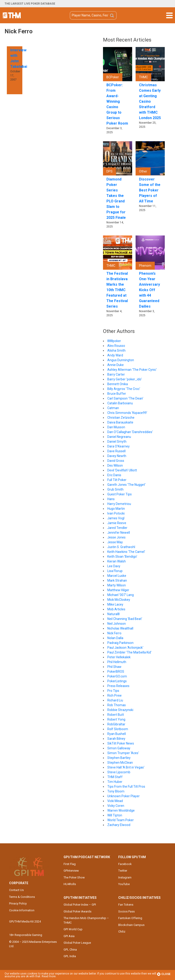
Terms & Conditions (22, 897)
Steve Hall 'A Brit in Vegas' (126, 767)
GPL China (70, 950)
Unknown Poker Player (124, 796)
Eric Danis (114, 475)
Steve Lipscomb (119, 772)
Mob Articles (116, 609)
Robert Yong (116, 719)
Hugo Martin (116, 509)
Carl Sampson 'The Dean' (125, 398)
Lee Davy (114, 566)
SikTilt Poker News (121, 743)
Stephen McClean (120, 763)
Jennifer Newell (119, 533)
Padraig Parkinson (120, 643)
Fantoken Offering (130, 918)
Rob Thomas (117, 705)
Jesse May (115, 542)
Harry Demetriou (119, 504)
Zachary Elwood (119, 825)
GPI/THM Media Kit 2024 (25, 921)
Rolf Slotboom (118, 729)
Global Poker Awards (77, 911)
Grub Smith (115, 489)
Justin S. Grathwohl (121, 547)
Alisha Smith (116, 350)
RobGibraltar (116, 724)
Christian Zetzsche (121, 418)
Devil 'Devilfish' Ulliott (122, 470)
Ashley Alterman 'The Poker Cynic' (132, 370)
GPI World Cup (73, 929)
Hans (111, 499)
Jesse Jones (116, 537)
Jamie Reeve (117, 523)
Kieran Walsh (117, 561)
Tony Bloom (116, 791)
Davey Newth (117, 456)
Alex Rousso (116, 346)
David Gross (116, 461)
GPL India (70, 956)
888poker (114, 341)
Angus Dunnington (121, 360)
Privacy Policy (18, 903)
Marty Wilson (117, 585)
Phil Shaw (114, 667)
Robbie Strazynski (120, 710)
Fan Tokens (126, 905)
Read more (49, 976)
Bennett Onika (118, 384)
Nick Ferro (114, 633)
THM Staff (115, 777)
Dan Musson (116, 427)
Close (164, 974)
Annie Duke (116, 365)
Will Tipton (115, 815)
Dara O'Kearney (118, 446)
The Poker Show (74, 877)
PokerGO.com (117, 676)
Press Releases (118, 686)
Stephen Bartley (119, 758)
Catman (113, 408)
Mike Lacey (115, 604)
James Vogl (116, 518)
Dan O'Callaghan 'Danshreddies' (130, 432)
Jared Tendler (117, 528)
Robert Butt (116, 715)
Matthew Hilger (118, 590)
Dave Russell (116, 451)
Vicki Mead (115, 801)
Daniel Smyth (117, 442)
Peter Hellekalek (119, 657)
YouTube (124, 884)
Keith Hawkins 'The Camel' (126, 552)
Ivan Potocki (116, 513)
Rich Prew (115, 695)
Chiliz (122, 932)
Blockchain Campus (131, 925)
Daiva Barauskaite (120, 422)
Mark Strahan (117, 580)
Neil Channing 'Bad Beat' (125, 619)
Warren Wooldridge (121, 810)
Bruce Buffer (117, 394)
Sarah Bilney (116, 739)
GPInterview (71, 871)
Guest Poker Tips (120, 494)
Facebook (125, 864)
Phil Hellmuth (117, 662)
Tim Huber (115, 782)
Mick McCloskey (119, 600)
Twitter (123, 871)
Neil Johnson (117, 624)
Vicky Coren (116, 806)
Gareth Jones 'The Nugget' (126, 485)
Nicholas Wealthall (120, 628)
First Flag (70, 864)
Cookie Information (22, 910)
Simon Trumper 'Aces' (123, 753)
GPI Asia (69, 936)
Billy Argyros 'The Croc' (124, 389)
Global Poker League (77, 943)
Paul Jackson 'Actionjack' (125, 648)
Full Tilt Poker (117, 480)
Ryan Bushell (117, 734)
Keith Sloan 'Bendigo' (122, 557)
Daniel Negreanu (119, 437)
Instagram (125, 877)
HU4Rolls (70, 884)
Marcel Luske (117, 576)
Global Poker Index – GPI (80, 905)
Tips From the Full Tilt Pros (126, 787)
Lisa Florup (115, 571)
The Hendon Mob (12, 15)
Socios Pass (126, 911)
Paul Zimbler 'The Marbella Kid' (129, 652)
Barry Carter (116, 374)
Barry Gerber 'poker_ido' (125, 379)
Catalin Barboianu (120, 403)
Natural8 (113, 614)
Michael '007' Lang (121, 595)
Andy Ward (115, 355)
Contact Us (16, 890)
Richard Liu (115, 700)
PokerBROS (116, 672)
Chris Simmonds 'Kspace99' (127, 413)
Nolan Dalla (115, 638)
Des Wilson (115, 465)
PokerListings (117, 681)
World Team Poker (121, 820)
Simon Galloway (119, 748)
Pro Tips (113, 691)
